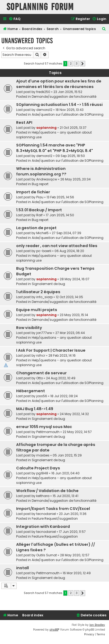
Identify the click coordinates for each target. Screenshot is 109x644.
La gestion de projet (36, 228)
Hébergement (31, 391)
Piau (40, 197)
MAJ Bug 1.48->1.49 (35, 409)
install (22, 568)
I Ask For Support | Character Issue (51, 350)
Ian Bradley (97, 625)
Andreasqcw (47, 179)
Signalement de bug (48, 284)
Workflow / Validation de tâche (47, 491)
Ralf (39, 215)
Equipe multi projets (37, 310)
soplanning (46, 128)
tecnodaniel (46, 514)
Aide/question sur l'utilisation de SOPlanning (68, 114)
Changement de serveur (41, 373)
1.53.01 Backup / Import (39, 210)
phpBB (54, 630)
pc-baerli (44, 251)
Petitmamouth (48, 432)
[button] (83, 64)
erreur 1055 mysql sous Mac (44, 427)
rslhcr (41, 355)
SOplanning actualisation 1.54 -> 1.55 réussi (59, 105)
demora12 (44, 110)
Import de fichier (33, 192)
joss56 (42, 396)
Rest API (24, 122)
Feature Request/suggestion (55, 518)
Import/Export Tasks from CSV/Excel (53, 509)
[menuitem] (15, 19)
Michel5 (42, 233)
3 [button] (77, 63)
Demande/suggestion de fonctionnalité (64, 97)
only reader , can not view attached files (57, 246)
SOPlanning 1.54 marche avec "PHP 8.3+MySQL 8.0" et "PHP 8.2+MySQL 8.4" (54, 148)
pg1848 (42, 473)
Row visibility (29, 328)
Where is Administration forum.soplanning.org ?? (41, 171)
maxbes (43, 455)
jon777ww (44, 333)
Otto (40, 378)
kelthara (43, 496)
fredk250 (43, 92)
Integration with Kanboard (43, 527)
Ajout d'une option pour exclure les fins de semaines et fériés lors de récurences (59, 84)
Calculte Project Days (38, 468)
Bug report (40, 184)
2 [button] (71, 63)
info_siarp (44, 297)
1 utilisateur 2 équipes (38, 292)
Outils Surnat (47, 555)
